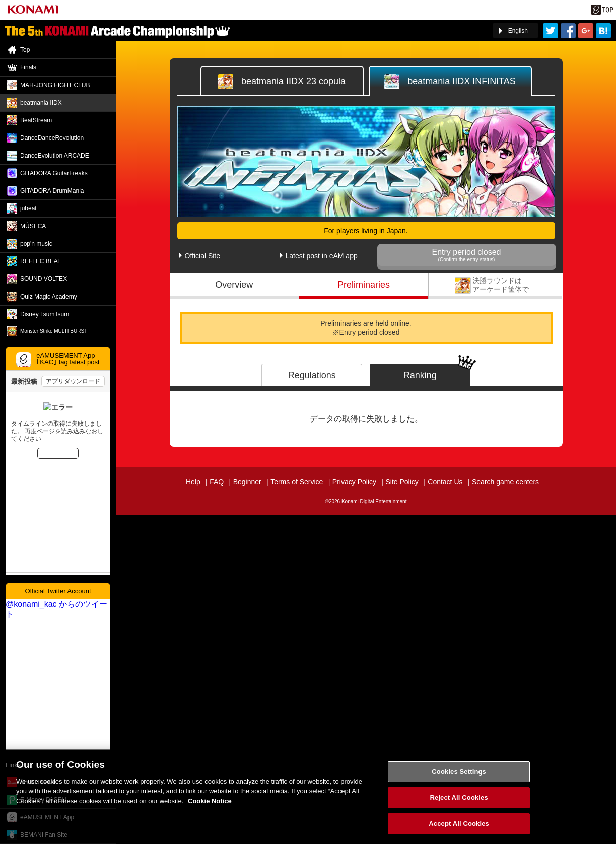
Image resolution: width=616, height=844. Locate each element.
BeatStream (36, 120)
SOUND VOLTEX (44, 279)
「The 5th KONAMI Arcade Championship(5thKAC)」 (117, 31)
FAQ (217, 482)
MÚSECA (33, 226)
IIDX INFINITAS (450, 82)
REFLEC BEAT (41, 261)
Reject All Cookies (459, 803)
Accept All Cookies (459, 829)
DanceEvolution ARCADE (55, 156)
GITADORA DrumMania (52, 191)
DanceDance (52, 138)
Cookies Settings (459, 777)
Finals (496, 285)
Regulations (312, 375)
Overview (234, 285)
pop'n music (36, 244)
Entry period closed (467, 255)
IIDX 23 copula (282, 82)
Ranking (420, 375)
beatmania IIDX (41, 103)
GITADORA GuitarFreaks (54, 173)
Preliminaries (364, 285)
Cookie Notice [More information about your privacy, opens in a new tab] (210, 806)
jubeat (28, 208)
